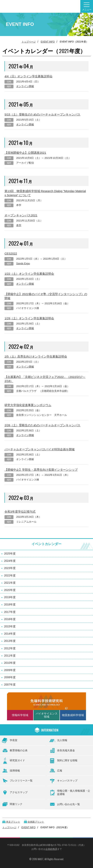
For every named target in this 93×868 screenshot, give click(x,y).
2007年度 (10, 685)
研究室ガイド (13, 761)
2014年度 (10, 634)
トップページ (29, 42)
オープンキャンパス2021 (21, 215)
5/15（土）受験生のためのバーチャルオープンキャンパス (42, 114)
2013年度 (10, 641)
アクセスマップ (15, 793)
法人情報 (58, 741)
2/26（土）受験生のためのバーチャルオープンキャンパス (42, 425)
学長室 (10, 740)
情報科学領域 (20, 715)
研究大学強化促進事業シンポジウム (28, 405)
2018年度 (10, 604)
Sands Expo (23, 263)
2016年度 (10, 619)
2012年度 (10, 648)
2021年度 (10, 583)
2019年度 (10, 597)
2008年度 (10, 677)
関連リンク (12, 804)
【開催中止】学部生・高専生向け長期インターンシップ (41, 470)
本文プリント (13, 822)
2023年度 (10, 568)
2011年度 (10, 656)
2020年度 (10, 590)
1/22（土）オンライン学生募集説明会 (29, 274)
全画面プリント (36, 822)
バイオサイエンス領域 (47, 715)
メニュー (87, 7)
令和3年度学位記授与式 (20, 512)
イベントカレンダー (46, 544)
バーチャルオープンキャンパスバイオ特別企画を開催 (40, 449)
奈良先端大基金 (62, 751)
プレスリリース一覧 (17, 781)
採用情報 (11, 771)
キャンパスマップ (63, 781)
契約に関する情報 (63, 761)
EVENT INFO (48, 42)
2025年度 (10, 554)
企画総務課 (51, 849)
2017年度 (10, 612)
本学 (19, 225)
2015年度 (10, 626)
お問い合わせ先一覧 (65, 804)
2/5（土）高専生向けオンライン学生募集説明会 (36, 356)
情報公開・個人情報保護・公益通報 (70, 793)
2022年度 (10, 575)
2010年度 (10, 663)
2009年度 (10, 670)
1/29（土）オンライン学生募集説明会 (29, 318)
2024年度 (10, 561)
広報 (56, 771)
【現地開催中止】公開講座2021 (25, 153)
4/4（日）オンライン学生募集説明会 (28, 76)
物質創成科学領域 (73, 715)
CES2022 (11, 253)
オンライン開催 (25, 86)
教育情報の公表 (15, 751)
